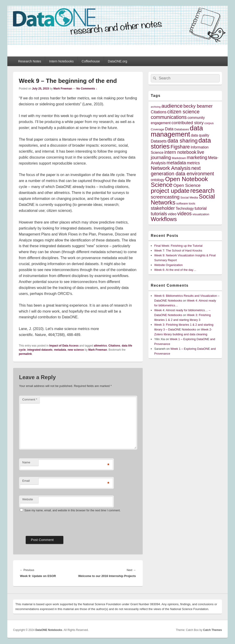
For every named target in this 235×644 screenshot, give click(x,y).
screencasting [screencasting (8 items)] (165, 197)
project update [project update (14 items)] (170, 191)
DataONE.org (117, 61)
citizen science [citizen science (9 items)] (183, 112)
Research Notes (30, 61)
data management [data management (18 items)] (177, 131)
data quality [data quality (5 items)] (200, 135)
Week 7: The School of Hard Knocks (178, 251)
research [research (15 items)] (202, 191)
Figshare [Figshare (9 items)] (180, 147)
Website (28, 499)
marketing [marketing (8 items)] (197, 157)
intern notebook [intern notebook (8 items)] (180, 152)
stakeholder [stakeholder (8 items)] (163, 208)
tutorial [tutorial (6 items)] (201, 208)
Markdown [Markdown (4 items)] (179, 158)
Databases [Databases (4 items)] (182, 129)
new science (76, 350)
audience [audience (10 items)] (172, 106)
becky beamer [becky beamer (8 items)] (198, 106)
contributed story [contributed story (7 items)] (187, 123)
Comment (30, 399)
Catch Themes (213, 630)
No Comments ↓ (87, 89)
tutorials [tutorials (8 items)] (159, 214)
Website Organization (168, 265)
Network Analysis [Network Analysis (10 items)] (171, 168)
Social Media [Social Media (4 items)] (189, 197)
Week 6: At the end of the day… (175, 270)
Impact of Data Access (64, 346)
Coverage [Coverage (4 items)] (157, 129)
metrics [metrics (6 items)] (193, 163)
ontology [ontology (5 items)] (158, 180)
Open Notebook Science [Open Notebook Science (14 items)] (179, 182)
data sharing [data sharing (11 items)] (183, 141)
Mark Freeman (63, 89)
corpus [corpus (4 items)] (209, 123)
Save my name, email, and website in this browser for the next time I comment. (72, 510)
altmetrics (100, 346)
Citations (114, 346)
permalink (25, 354)
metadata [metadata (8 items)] (176, 163)
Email (26, 481)
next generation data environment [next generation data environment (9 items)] (182, 171)
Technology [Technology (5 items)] (185, 209)
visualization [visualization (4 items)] (201, 214)
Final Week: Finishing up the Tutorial (178, 246)
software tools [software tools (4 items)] (186, 203)
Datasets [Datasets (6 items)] (159, 141)
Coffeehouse (91, 61)
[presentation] (54, 522)
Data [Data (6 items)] (169, 129)
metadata (60, 350)
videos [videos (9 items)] (185, 214)
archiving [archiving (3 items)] (156, 107)
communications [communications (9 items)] (169, 117)
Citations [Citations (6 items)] (159, 112)
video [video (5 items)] (172, 214)
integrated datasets (40, 350)
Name (26, 462)
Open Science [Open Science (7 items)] (187, 185)
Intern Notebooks (61, 61)
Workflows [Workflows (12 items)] (164, 219)
